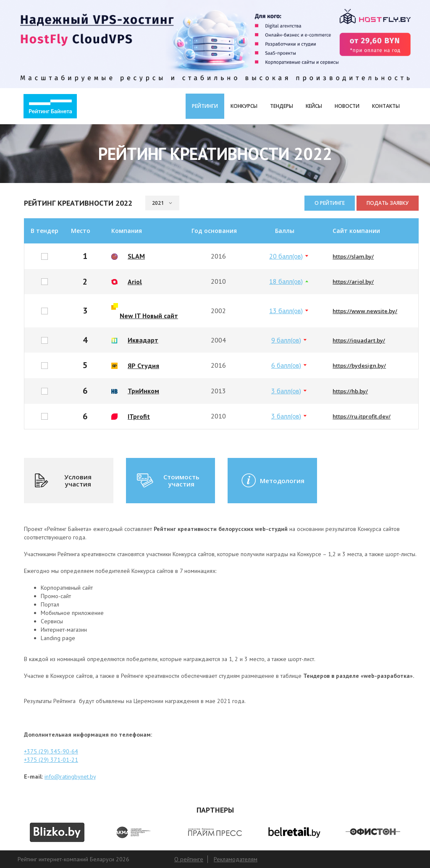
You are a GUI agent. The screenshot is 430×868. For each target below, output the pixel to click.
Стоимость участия (167, 481)
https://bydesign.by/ (359, 366)
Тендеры (282, 106)
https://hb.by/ (350, 391)
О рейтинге (330, 203)
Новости (347, 106)
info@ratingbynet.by (70, 776)
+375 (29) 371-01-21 (51, 760)
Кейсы (314, 106)
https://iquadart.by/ (359, 340)
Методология (272, 481)
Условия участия (63, 481)
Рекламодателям (236, 859)
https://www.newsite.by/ (365, 311)
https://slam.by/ (353, 256)
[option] (57, 832)
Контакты (386, 106)
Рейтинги (205, 106)
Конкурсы (244, 106)
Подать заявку (388, 203)
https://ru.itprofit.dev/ (362, 416)
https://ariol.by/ (353, 282)
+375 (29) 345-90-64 (51, 751)
